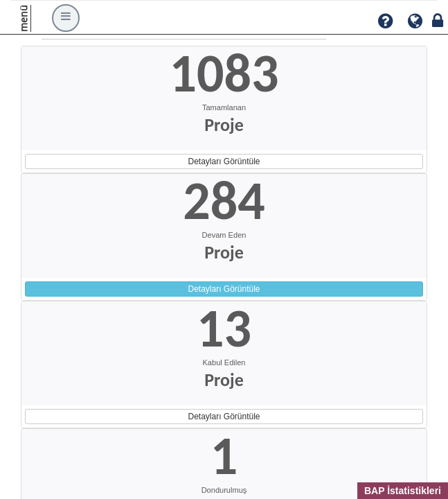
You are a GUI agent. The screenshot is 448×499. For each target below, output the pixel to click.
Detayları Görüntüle (224, 161)
